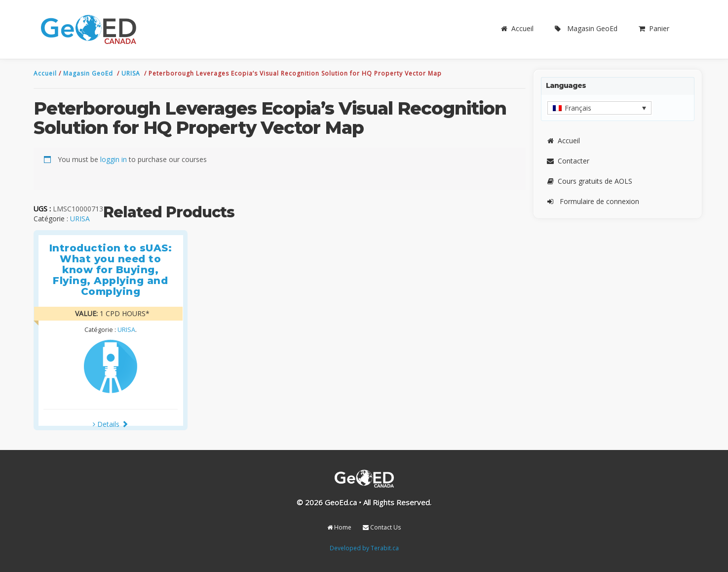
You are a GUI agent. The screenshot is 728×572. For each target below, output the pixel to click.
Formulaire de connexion (593, 201)
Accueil (517, 28)
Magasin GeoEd (585, 28)
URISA (132, 73)
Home (339, 527)
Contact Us (382, 527)
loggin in (114, 159)
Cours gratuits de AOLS (589, 181)
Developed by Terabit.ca (364, 548)
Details (111, 424)
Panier (653, 28)
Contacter (568, 161)
